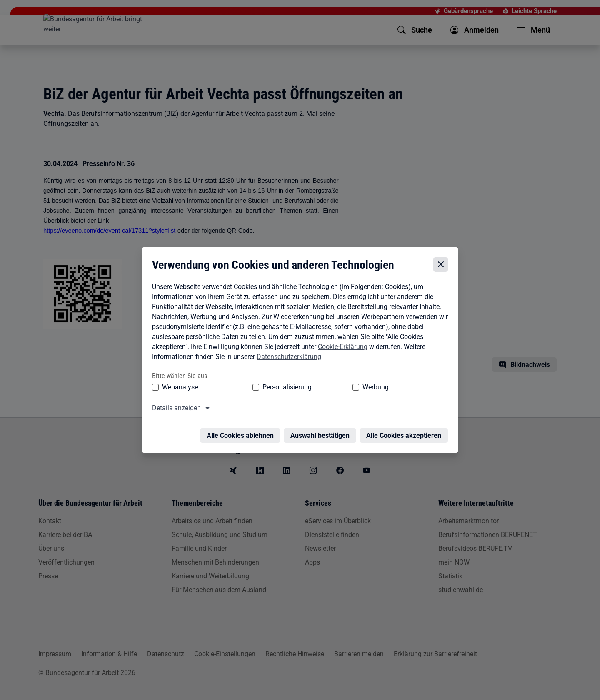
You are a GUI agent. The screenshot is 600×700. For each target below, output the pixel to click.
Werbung (326, 388)
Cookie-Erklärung (341, 347)
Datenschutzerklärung (287, 358)
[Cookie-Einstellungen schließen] (443, 265)
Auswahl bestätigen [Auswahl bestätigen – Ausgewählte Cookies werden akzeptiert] (322, 431)
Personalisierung (261, 388)
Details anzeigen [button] (174, 409)
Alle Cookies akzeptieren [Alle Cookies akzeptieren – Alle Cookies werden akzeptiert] (406, 431)
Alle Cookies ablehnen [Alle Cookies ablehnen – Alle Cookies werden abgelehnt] (242, 431)
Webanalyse (178, 388)
